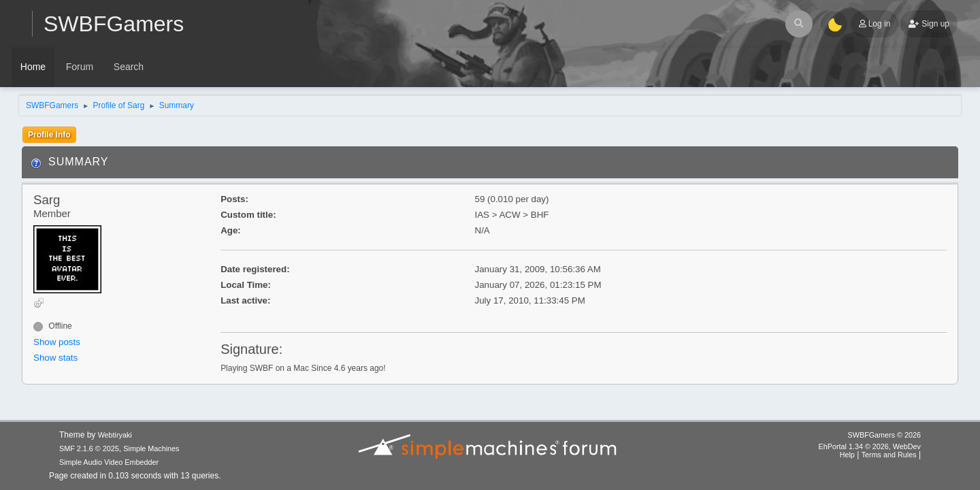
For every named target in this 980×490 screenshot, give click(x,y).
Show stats (55, 358)
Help (847, 455)
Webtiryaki (115, 435)
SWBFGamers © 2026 (884, 435)
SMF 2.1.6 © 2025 (89, 448)
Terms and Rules (889, 455)
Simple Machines (151, 448)
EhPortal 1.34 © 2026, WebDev (870, 446)
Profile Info (49, 135)
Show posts (57, 342)
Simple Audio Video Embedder (109, 462)
